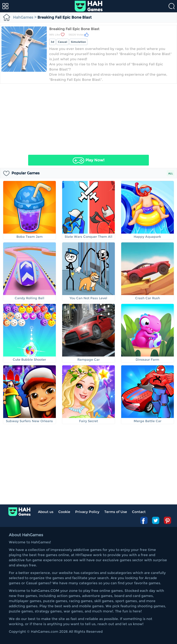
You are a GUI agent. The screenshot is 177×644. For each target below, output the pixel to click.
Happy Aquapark (147, 237)
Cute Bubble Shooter (29, 359)
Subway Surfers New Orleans (29, 421)
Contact (139, 512)
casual (63, 42)
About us (46, 512)
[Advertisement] (88, 118)
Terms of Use (116, 512)
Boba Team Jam (29, 237)
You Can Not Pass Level (88, 298)
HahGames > (20, 17)
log (19, 512)
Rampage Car (88, 359)
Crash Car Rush (147, 298)
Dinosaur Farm (147, 359)
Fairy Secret (88, 421)
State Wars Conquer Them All (88, 237)
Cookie (64, 512)
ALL (171, 173)
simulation (79, 42)
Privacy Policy (87, 512)
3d (52, 42)
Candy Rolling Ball (29, 298)
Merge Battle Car (147, 421)
